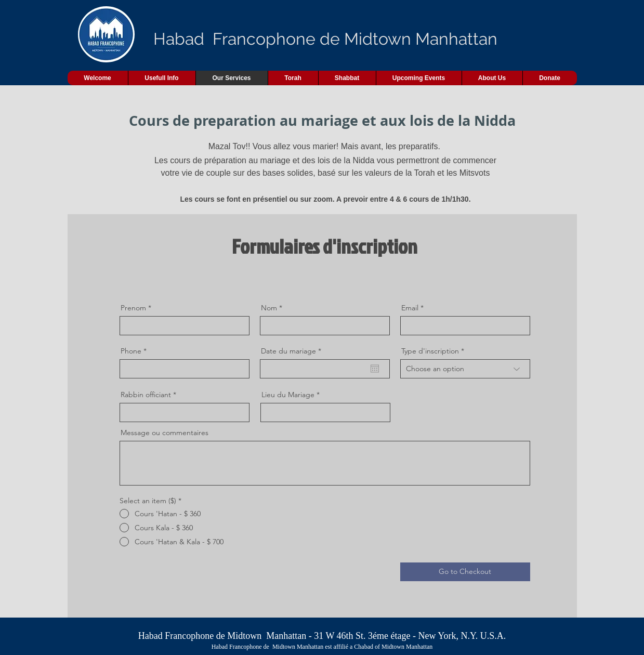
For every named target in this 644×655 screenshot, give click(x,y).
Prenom (133, 308)
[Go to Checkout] (465, 572)
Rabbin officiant (146, 395)
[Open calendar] (375, 369)
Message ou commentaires (165, 433)
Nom (269, 308)
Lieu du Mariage (288, 395)
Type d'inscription (430, 351)
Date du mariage (293, 351)
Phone (131, 351)
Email (410, 308)
